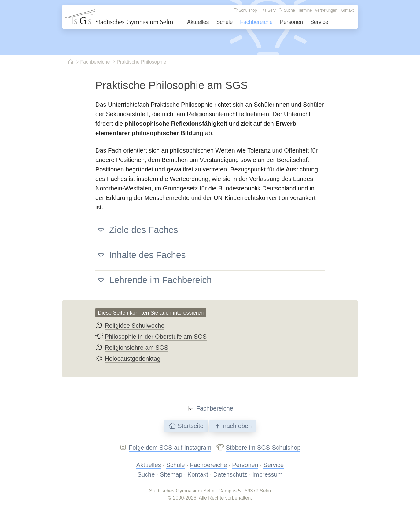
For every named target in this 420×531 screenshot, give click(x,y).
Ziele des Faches (137, 230)
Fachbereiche (256, 22)
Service (319, 22)
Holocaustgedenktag (133, 359)
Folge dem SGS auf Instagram (170, 448)
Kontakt (347, 10)
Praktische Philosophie (139, 62)
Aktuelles (198, 22)
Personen (291, 22)
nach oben (233, 426)
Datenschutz (230, 474)
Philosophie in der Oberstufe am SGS (156, 337)
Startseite (186, 426)
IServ (269, 10)
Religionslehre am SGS (137, 348)
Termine (305, 10)
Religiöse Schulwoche (135, 326)
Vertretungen (326, 10)
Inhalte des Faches (140, 255)
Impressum (267, 474)
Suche (287, 10)
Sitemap (171, 474)
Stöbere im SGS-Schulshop (263, 448)
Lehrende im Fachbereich (154, 280)
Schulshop (245, 10)
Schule (224, 22)
